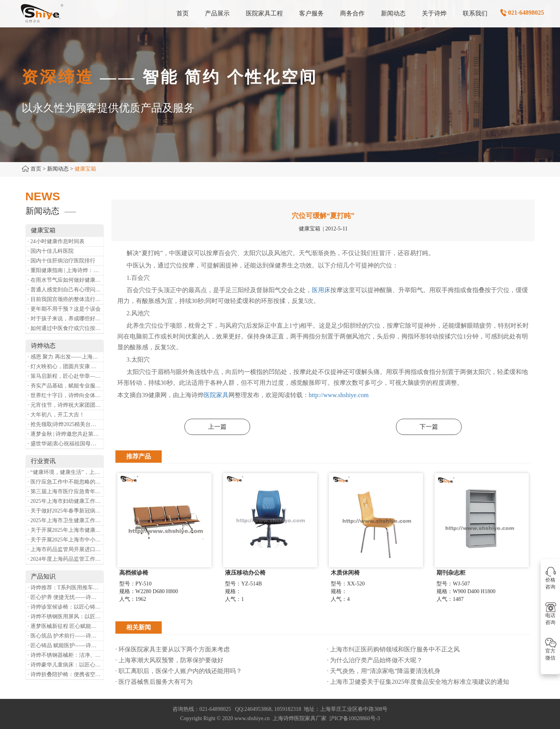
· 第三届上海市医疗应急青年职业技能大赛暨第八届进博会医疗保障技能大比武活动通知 (66, 491)
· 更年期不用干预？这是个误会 (64, 309)
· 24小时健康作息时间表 (56, 241)
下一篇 (429, 427)
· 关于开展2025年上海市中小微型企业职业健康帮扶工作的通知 (66, 540)
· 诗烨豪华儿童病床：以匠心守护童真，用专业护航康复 (66, 665)
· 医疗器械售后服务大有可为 (154, 682)
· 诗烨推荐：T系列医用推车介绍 (66, 588)
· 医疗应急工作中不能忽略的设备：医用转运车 (66, 482)
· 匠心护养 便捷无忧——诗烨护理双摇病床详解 (66, 597)
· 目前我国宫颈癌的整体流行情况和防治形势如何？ (66, 299)
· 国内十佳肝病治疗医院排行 (62, 261)
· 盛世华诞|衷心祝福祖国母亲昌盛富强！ (66, 444)
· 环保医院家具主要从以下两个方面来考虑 (173, 649)
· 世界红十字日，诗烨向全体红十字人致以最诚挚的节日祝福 (66, 395)
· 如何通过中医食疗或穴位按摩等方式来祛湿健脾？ (66, 328)
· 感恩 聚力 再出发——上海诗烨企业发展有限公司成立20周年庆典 (66, 357)
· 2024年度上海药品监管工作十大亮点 (66, 559)
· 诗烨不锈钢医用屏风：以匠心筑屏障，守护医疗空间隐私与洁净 (66, 617)
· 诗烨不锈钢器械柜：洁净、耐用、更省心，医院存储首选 (66, 655)
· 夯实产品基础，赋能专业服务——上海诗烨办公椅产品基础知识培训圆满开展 (66, 386)
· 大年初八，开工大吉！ (56, 415)
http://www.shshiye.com (339, 395)
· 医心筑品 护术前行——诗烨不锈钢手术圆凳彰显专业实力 (66, 636)
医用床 (321, 290)
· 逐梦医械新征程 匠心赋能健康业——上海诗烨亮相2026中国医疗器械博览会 (66, 626)
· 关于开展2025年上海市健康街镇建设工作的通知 (66, 530)
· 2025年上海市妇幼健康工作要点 (66, 501)
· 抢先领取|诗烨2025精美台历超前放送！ (66, 424)
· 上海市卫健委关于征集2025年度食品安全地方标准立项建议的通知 (418, 682)
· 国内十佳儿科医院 (51, 251)
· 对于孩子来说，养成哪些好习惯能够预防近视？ (66, 319)
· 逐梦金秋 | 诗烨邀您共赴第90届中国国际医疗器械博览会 (66, 434)
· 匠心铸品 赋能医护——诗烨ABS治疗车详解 (66, 645)
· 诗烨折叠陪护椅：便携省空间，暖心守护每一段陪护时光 (66, 674)
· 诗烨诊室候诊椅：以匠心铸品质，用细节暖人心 (66, 607)
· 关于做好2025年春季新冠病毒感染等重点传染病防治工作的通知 (66, 511)
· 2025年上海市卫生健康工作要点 (66, 520)
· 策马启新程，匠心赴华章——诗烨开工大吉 (66, 376)
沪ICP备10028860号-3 (354, 718)
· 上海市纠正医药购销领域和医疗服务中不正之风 (393, 649)
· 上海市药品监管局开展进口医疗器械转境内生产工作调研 (66, 549)
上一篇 (217, 427)
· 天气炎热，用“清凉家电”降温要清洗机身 (384, 671)
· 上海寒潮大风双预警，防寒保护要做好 (169, 660)
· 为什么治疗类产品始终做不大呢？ (375, 660)
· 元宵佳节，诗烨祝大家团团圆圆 (66, 405)
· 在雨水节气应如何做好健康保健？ (66, 280)
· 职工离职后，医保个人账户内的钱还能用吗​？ (179, 671)
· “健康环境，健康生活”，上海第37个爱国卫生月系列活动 (66, 472)
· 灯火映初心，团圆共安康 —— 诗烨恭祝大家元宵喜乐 (66, 366)
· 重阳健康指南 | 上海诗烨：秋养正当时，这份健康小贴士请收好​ (66, 270)
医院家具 (216, 395)
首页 (36, 169)
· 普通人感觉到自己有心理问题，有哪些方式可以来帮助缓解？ (66, 290)
